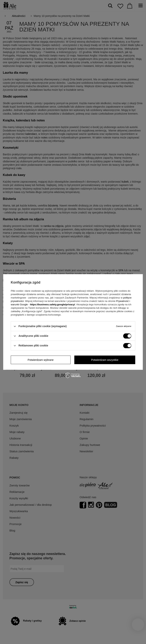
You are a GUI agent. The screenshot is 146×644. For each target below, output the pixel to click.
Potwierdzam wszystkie (105, 360)
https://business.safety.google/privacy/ (53, 304)
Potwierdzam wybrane (41, 360)
